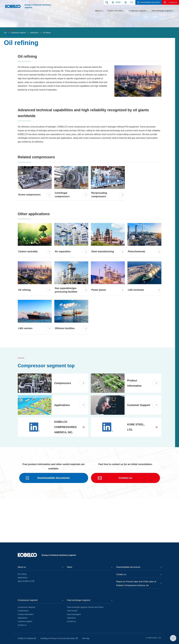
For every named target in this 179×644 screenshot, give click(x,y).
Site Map (86, 638)
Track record (72, 611)
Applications (34, 76)
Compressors (23, 611)
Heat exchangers (74, 614)
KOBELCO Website (26, 638)
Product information (115, 11)
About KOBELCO (25, 581)
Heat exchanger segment (162, 11)
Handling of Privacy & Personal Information (58, 638)
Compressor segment (137, 11)
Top (5, 76)
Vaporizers (71, 618)
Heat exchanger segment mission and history (85, 607)
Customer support (25, 621)
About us (99, 11)
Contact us (22, 625)
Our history (22, 574)
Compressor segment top (46, 409)
